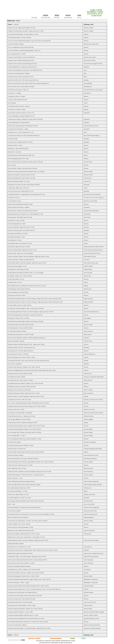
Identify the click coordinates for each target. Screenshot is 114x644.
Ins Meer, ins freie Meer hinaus (17, 625)
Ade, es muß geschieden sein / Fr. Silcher (17, 54)
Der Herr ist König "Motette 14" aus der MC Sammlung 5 (21, 253)
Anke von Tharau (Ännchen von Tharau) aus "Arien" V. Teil (21, 113)
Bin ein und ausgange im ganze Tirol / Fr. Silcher (18, 159)
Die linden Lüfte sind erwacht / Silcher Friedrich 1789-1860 (21, 325)
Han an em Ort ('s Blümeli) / (24, 534)
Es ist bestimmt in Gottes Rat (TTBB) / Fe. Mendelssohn (20, 413)
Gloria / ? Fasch (12, 504)
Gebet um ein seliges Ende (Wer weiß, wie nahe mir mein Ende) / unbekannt (24, 485)
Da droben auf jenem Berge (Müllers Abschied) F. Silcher (20, 204)
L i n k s (83, 638)
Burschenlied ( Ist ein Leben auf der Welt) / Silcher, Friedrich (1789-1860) (24, 185)
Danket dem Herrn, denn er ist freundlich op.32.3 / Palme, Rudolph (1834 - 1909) (25, 214)
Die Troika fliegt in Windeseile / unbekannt (17, 331)
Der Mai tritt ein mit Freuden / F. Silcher (17, 295)
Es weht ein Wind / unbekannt (14, 442)
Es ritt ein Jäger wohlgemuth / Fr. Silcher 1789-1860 (19, 419)
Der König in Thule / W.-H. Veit (15, 282)
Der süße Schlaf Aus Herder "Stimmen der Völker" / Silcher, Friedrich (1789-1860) (26, 308)
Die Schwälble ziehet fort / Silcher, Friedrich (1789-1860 (20, 328)
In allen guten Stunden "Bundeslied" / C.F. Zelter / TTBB (20, 612)
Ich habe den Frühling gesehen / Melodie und (24, 576)
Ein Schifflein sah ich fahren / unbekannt (17, 377)
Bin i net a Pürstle (12, 165)
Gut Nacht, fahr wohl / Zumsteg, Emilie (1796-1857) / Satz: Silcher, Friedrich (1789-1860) (28, 521)
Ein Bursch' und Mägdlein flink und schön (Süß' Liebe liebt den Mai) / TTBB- (32, 370)
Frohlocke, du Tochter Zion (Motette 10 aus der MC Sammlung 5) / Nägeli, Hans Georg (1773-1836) (30, 472)
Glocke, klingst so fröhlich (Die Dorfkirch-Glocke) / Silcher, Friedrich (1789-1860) (26, 501)
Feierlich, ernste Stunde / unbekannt (16, 455)
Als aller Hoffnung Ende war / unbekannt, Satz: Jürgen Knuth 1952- (22, 67)
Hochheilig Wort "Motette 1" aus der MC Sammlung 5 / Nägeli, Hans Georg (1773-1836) (27, 557)
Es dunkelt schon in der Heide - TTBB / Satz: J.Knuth (19, 400)
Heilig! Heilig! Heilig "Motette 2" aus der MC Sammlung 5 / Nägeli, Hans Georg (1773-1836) (28, 540)
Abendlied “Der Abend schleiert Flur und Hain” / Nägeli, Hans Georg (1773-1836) (26, 31)
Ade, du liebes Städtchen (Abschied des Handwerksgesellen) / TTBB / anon (24, 51)
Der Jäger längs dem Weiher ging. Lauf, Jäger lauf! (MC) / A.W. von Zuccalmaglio (26, 273)
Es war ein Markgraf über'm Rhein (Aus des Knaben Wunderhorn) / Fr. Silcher (25, 439)
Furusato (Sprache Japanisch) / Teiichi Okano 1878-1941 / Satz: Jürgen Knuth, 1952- (26, 475)
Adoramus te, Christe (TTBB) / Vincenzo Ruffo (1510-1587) (21, 60)
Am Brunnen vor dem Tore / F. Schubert (17, 96)
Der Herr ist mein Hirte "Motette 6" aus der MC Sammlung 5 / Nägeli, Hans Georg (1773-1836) (28, 256)
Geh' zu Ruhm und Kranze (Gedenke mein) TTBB (19, 488)
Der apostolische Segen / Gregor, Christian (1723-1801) (20, 243)
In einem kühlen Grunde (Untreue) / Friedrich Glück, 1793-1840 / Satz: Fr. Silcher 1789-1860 (28, 622)
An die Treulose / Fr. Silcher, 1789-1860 (17, 110)
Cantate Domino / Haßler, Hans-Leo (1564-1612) (18, 188)
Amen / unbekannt (12, 103)
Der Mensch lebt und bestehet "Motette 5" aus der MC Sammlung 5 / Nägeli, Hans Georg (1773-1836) (30, 302)
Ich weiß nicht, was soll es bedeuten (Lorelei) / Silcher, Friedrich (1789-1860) (25, 596)
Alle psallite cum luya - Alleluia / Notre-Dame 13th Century (21, 77)
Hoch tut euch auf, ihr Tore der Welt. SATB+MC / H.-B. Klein (21, 563)
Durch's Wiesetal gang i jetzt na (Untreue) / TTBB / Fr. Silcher (22, 357)
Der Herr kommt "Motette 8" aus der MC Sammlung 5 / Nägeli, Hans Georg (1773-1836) (27, 263)
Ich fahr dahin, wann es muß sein (15, 570)
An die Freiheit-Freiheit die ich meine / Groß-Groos (19, 106)
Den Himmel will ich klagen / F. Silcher (17, 237)
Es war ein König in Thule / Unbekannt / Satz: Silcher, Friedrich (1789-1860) (25, 432)
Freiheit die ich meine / (20, 465)
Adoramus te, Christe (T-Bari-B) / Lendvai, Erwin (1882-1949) (21, 57)
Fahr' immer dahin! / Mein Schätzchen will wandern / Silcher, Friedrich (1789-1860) (26, 452)
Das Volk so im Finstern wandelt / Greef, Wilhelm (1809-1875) (21, 230)
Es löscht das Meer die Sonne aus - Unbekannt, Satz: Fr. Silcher (22, 416)
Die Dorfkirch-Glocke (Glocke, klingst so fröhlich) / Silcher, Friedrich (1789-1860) (26, 321)
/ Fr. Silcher (31, 445)
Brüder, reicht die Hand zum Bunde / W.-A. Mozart (19, 181)
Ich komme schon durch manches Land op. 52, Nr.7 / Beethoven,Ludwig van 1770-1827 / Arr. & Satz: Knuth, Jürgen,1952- (34, 589)
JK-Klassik (34, 18)
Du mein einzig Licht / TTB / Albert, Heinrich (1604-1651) (21, 351)
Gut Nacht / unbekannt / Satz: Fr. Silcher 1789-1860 (19, 524)
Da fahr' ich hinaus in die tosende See (19, 207)
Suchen (23, 640)
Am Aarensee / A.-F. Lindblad (14, 93)
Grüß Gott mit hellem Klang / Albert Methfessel (18, 517)
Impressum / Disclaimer (34, 638)
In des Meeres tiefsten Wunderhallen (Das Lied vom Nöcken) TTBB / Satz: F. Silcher (26, 618)
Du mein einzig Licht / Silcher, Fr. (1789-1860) (18, 354)
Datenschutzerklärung (56, 638)
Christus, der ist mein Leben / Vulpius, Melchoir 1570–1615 (21, 191)
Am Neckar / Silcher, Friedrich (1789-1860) (17, 100)
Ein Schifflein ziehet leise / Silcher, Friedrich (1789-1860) (20, 380)
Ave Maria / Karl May (13, 139)
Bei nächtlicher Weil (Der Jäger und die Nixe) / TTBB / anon (21, 155)
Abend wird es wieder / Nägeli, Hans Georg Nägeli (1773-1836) (22, 28)
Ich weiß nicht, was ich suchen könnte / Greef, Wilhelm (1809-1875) (23, 592)
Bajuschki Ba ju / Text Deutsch (15, 152)
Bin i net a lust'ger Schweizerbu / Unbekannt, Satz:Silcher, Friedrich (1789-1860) (25, 162)
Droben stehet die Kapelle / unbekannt (16, 341)
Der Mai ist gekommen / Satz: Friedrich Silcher (18, 292)
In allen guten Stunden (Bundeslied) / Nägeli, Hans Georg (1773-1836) (23, 615)
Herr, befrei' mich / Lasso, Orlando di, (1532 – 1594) (19, 547)
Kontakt (73, 638)
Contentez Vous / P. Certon (14, 198)
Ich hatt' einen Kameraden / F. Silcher (16, 583)
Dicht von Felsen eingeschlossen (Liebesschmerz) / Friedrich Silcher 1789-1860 (25, 315)
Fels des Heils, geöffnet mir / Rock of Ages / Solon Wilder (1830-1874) (23, 459)
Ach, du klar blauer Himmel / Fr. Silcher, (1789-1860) (20, 38)
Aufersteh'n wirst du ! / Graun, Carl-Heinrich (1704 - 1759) (21, 132)
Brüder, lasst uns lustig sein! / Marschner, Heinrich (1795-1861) (22, 175)
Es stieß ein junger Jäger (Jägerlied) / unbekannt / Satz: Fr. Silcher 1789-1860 (24, 429)
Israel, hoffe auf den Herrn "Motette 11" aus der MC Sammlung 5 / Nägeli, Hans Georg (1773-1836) (29, 628)
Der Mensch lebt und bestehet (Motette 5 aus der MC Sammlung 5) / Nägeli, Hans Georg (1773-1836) (30, 299)
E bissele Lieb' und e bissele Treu (15, 367)
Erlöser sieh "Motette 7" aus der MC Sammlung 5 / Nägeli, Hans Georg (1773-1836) (26, 396)
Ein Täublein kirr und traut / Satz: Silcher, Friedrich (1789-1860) (22, 387)
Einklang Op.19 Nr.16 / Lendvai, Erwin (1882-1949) (19, 390)
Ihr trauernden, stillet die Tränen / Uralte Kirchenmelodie (20, 602)
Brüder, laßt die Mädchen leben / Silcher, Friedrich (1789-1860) (22, 178)
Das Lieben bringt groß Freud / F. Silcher (17, 224)
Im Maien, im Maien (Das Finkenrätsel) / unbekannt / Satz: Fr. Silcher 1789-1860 (25, 609)
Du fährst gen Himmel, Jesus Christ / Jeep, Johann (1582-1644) (21, 348)
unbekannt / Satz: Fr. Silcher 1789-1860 (31, 367)
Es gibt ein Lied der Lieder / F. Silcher (16, 409)
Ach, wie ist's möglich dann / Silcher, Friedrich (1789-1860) (21, 47)
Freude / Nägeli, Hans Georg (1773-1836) (17, 468)
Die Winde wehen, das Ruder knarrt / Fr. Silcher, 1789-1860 (21, 335)
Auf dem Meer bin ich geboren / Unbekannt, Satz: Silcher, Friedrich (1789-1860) (25, 119)
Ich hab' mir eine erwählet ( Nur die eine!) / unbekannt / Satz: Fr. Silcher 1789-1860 (26, 573)
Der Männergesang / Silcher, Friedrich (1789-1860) (19, 289)
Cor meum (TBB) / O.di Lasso (15, 201)
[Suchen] (15, 640)
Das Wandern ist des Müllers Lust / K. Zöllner (18, 234)
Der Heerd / (17, 266)
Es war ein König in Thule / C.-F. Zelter (17, 436)
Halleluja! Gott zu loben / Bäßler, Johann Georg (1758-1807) (21, 531)
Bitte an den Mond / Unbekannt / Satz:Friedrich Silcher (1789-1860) (23, 168)
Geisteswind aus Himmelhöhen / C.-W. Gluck (18, 491)
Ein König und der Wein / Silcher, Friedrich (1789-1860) (20, 374)
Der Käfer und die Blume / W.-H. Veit (16, 279)
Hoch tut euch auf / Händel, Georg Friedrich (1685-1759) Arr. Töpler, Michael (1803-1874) (28, 560)
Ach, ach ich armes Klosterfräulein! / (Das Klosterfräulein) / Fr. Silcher (23, 34)
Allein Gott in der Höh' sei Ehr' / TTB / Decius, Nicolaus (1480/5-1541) (23, 80)
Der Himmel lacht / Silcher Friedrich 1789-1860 (18, 269)
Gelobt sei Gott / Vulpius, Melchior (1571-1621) (18, 494)
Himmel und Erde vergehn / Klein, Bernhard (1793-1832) (20, 553)
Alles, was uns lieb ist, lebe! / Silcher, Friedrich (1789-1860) (21, 87)
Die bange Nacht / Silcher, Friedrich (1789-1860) (19, 318)
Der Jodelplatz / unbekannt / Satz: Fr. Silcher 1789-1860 (20, 276)
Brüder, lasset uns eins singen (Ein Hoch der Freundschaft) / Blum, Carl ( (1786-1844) (26, 172)
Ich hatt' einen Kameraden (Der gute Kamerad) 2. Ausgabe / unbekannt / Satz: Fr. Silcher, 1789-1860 (29, 579)
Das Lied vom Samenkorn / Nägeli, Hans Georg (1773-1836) (21, 227)
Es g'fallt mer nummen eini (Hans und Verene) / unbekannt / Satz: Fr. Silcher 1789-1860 (27, 406)
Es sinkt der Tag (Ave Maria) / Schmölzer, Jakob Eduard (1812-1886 (23, 423)
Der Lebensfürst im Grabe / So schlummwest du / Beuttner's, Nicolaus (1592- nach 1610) (27, 286)
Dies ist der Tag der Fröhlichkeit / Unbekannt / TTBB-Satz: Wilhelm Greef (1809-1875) (27, 338)
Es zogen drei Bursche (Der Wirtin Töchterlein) (18, 445)
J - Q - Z (16, 24)
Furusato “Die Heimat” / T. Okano (15, 478)
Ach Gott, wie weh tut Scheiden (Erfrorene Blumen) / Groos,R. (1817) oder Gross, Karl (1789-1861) (29, 41)
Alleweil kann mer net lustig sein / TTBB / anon (18, 90)
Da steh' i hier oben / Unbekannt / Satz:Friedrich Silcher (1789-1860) (23, 211)
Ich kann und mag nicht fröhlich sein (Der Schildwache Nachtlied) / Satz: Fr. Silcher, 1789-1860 (28, 586)
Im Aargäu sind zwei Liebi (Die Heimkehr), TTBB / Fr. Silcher (22, 605)
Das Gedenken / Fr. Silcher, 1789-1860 (16, 221)
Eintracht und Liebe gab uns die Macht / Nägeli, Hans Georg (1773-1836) (24, 393)
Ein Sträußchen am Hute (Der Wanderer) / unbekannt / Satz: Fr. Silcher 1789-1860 (25, 383)
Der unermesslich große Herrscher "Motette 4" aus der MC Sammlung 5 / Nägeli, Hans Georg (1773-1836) (31, 312)
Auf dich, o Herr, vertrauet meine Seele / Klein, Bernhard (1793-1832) (23, 126)
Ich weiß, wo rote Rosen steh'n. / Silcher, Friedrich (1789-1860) (22, 599)
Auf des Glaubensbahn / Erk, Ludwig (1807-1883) (19, 123)
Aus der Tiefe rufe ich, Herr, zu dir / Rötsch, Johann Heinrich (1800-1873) (24, 136)
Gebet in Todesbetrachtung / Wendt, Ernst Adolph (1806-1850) (21, 481)
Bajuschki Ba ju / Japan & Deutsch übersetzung (18, 149)
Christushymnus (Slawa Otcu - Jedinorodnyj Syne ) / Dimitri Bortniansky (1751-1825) (26, 194)
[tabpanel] (57, 330)
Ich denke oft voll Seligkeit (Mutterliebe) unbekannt (19, 566)
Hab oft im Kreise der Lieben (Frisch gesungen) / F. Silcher (21, 527)
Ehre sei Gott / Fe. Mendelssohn (15, 364)
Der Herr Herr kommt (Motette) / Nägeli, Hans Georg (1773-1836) (22, 250)
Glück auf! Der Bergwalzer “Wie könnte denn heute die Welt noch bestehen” (24, 508)
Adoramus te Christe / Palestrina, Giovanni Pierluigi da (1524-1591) (23, 64)
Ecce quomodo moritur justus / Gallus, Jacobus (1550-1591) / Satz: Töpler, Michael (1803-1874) (29, 361)
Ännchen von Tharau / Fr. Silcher (15, 145)
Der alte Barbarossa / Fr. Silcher (15, 240)
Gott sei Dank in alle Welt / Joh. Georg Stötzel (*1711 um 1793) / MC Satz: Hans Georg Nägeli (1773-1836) (31, 514)
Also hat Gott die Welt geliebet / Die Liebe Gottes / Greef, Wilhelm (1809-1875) (25, 70)
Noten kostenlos (68, 18)
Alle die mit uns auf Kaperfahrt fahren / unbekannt (19, 73)
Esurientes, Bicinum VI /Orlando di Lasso (17, 449)
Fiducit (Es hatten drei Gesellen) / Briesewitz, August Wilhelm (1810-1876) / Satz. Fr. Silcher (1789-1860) (31, 462)
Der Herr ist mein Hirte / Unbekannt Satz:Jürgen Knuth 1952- (21, 260)
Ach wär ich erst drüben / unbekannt (16, 44)
